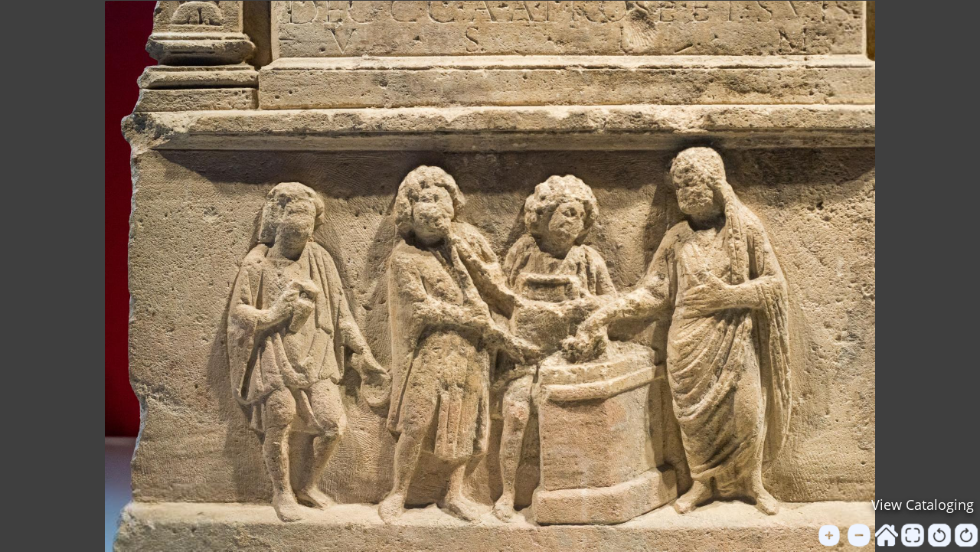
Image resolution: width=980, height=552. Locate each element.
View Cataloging (923, 505)
